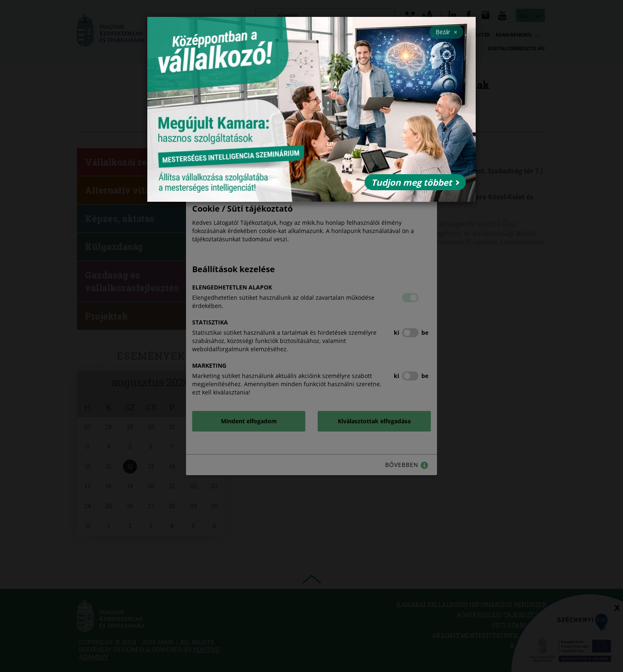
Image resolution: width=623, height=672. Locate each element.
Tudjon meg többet (415, 182)
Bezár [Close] (446, 32)
